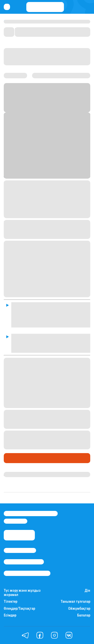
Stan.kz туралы (20, 550)
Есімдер (10, 615)
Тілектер (11, 602)
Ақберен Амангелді (22, 474)
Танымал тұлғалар (75, 602)
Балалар (84, 615)
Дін (87, 591)
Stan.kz (33, 103)
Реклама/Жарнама (24, 562)
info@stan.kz (16, 521)
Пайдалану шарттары (27, 573)
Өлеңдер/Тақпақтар (19, 609)
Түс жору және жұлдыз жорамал (22, 593)
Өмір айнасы (17, 458)
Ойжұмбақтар (79, 609)
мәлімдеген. (56, 405)
